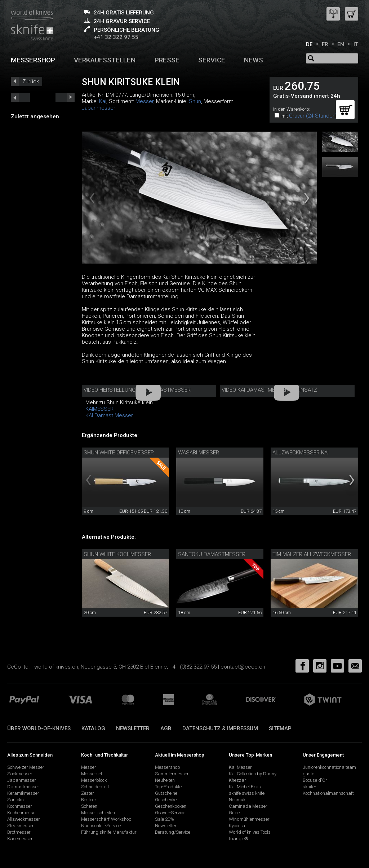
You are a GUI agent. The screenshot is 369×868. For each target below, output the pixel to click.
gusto (308, 774)
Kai (103, 101)
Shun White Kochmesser (117, 554)
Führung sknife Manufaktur (109, 832)
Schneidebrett (95, 787)
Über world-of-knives (39, 728)
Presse (167, 60)
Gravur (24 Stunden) (313, 116)
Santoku (15, 800)
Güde (234, 813)
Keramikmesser (23, 793)
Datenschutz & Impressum (220, 728)
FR (325, 44)
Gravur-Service (170, 813)
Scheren (89, 806)
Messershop (33, 60)
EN (341, 44)
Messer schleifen (98, 813)
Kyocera (237, 826)
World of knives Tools (250, 832)
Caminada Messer (248, 806)
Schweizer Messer (26, 767)
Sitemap (280, 728)
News (254, 60)
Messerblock (94, 780)
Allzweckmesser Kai (301, 453)
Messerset (92, 774)
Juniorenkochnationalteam (329, 767)
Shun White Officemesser (119, 453)
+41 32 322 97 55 (116, 37)
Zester (88, 793)
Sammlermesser (172, 774)
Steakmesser (21, 826)
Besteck (89, 800)
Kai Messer (240, 767)
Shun (195, 101)
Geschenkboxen (171, 806)
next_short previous (20, 97)
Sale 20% (165, 819)
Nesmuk (237, 800)
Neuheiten (165, 780)
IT (356, 44)
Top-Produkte (168, 787)
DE (309, 44)
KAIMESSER (99, 409)
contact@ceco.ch (243, 667)
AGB (166, 728)
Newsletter (133, 728)
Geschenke (166, 800)
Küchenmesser (22, 813)
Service (212, 60)
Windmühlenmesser (249, 819)
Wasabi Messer (199, 453)
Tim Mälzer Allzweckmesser (312, 554)
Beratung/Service (173, 832)
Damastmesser (23, 787)
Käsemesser (20, 839)
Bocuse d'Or (315, 780)
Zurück (31, 81)
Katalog (93, 728)
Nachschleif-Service (101, 826)
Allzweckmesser (24, 819)
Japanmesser (99, 108)
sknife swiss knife (247, 793)
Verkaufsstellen (105, 60)
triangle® (239, 839)
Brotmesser (19, 832)
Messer (145, 101)
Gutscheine (166, 793)
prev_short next (65, 97)
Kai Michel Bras (245, 787)
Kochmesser (20, 806)
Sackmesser (20, 774)
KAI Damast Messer (109, 415)
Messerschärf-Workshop (106, 819)
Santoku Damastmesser (212, 554)
